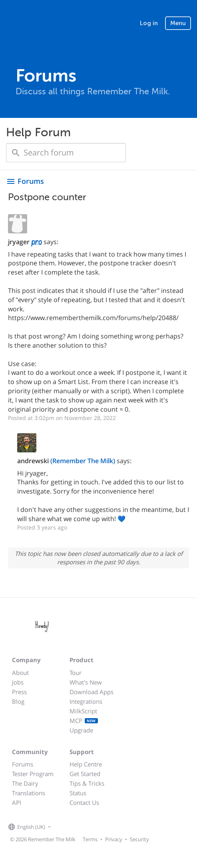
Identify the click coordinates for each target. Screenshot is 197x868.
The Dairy (25, 783)
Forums (23, 764)
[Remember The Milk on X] (76, 827)
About (20, 673)
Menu (178, 23)
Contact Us (84, 802)
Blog (18, 701)
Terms (90, 839)
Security (139, 839)
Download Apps (92, 692)
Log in (149, 23)
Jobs (18, 682)
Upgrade (81, 730)
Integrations (86, 701)
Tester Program (33, 774)
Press (19, 692)
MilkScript (83, 711)
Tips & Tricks (87, 783)
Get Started (85, 774)
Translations (29, 793)
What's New (86, 682)
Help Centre (86, 764)
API (17, 802)
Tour (76, 673)
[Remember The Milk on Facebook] (65, 827)
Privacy (114, 839)
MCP (84, 721)
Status (78, 793)
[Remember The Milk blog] (86, 827)
